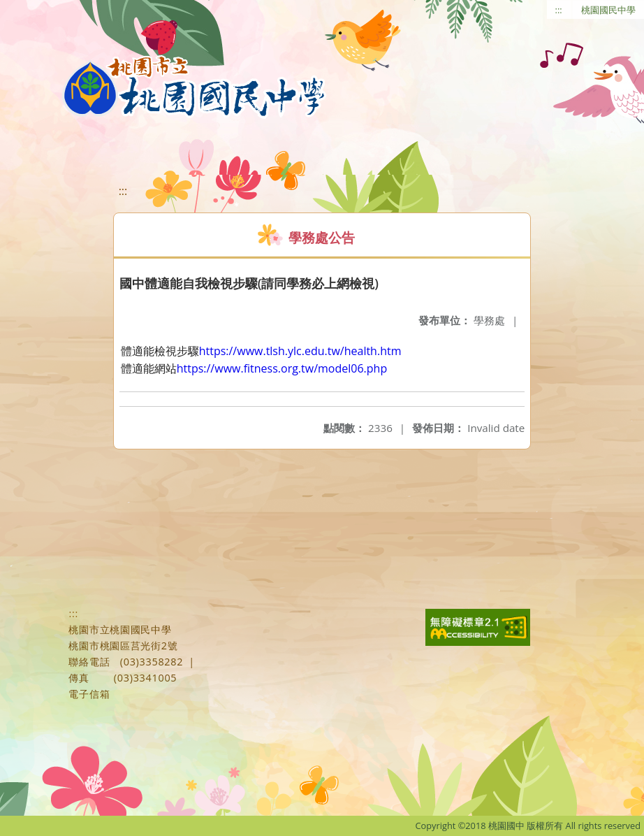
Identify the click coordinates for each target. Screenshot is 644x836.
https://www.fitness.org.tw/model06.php (282, 368)
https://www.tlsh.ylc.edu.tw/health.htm (300, 351)
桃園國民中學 (608, 10)
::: (559, 10)
